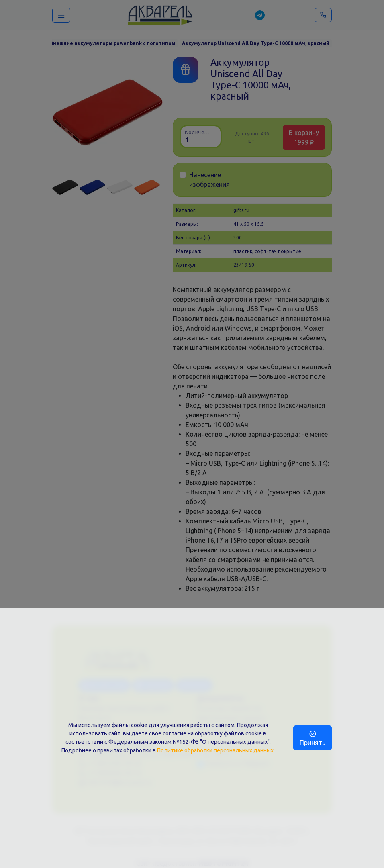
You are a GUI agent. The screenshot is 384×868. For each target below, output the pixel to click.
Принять (313, 738)
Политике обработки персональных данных (215, 750)
